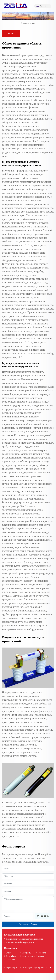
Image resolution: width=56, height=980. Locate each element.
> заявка (40, 956)
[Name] (28, 869)
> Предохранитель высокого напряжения (23, 939)
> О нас (8, 953)
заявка (11, 34)
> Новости (41, 953)
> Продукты (26, 953)
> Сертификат (11, 956)
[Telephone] (28, 891)
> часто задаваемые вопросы (34, 956)
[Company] (28, 884)
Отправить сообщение (28, 924)
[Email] (28, 876)
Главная (24, 23)
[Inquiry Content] (28, 903)
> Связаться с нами (13, 959)
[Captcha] (18, 916)
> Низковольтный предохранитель (20, 942)
